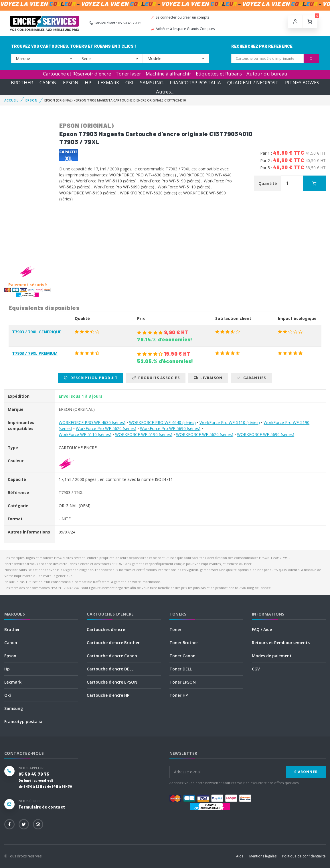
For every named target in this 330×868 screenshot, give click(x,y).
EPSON (71, 82)
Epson (10, 656)
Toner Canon (182, 656)
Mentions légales (263, 856)
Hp (7, 669)
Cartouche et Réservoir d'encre (77, 74)
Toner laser (128, 74)
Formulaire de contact (42, 807)
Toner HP (179, 695)
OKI (129, 82)
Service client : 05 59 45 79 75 (115, 23)
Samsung (14, 708)
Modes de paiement (272, 656)
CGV (256, 669)
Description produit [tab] (91, 378)
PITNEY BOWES (302, 82)
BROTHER (22, 82)
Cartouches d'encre (106, 629)
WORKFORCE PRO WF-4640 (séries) (162, 422)
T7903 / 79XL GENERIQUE (37, 332)
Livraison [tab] (208, 378)
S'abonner (306, 772)
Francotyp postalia (23, 721)
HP (88, 82)
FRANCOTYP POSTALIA (195, 82)
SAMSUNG (152, 82)
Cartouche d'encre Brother (113, 643)
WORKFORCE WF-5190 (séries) (144, 434)
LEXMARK (108, 82)
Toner (175, 629)
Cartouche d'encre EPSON (112, 682)
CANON (48, 82)
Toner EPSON (183, 682)
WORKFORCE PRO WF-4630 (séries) (92, 422)
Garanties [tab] (251, 378)
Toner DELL (181, 669)
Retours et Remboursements (281, 643)
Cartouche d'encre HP (108, 695)
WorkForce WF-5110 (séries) (85, 434)
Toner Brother (184, 643)
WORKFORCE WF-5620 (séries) (205, 434)
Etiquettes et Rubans (219, 74)
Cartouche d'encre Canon (112, 656)
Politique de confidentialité (304, 856)
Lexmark (13, 682)
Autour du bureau (267, 74)
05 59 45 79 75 (34, 774)
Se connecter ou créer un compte (180, 17)
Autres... (165, 92)
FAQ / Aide (262, 629)
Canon (11, 643)
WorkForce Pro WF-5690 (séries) (170, 428)
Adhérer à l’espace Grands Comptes (183, 29)
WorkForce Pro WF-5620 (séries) (106, 428)
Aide (240, 856)
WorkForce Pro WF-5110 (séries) (230, 422)
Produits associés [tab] (156, 378)
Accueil (11, 100)
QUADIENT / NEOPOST (253, 82)
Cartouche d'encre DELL (110, 669)
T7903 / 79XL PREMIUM (35, 353)
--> (44, 59)
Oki (8, 695)
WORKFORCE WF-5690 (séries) (266, 434)
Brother (12, 629)
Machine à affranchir (168, 74)
